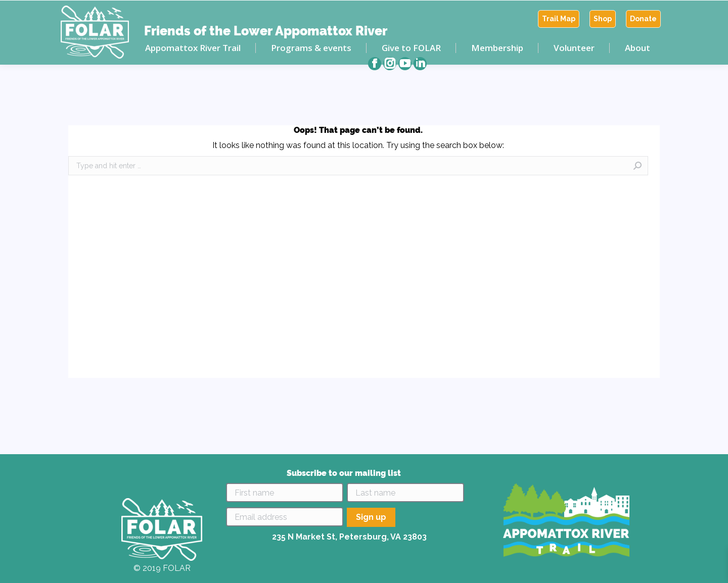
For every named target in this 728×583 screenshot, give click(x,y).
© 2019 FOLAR (162, 568)
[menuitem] (559, 19)
